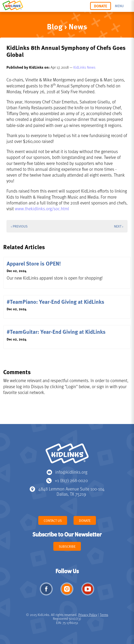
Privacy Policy (88, 615)
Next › (119, 226)
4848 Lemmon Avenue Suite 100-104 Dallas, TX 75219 (71, 491)
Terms (104, 615)
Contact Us (53, 521)
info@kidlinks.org (71, 472)
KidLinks (67, 455)
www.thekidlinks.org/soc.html (42, 208)
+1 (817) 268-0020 (71, 480)
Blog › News (67, 26)
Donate (101, 6)
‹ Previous (19, 226)
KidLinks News (84, 67)
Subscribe (67, 546)
